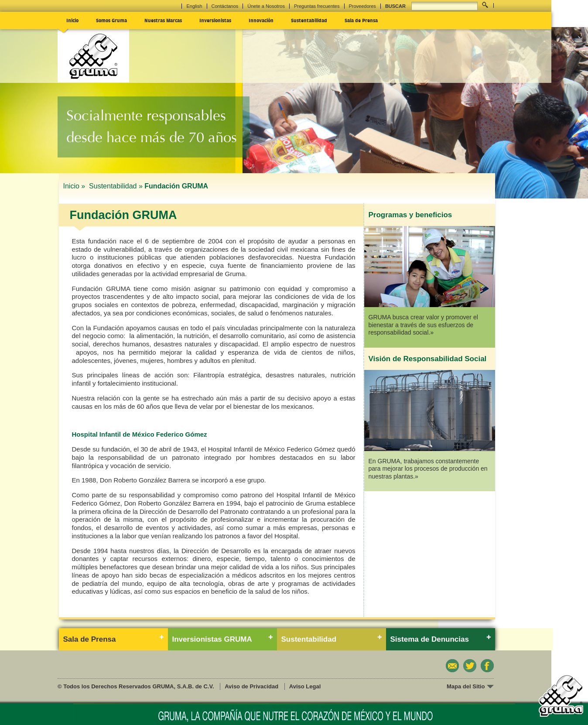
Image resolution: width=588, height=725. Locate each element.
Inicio (72, 20)
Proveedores (362, 6)
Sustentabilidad (309, 20)
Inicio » (75, 186)
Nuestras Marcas (163, 20)
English (194, 6)
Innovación (261, 20)
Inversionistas (215, 20)
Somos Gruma (111, 20)
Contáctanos (225, 6)
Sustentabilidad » (116, 186)
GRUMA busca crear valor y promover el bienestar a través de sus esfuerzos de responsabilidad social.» (423, 325)
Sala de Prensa (361, 20)
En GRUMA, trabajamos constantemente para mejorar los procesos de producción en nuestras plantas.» (428, 469)
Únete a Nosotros (266, 6)
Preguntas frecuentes (317, 6)
